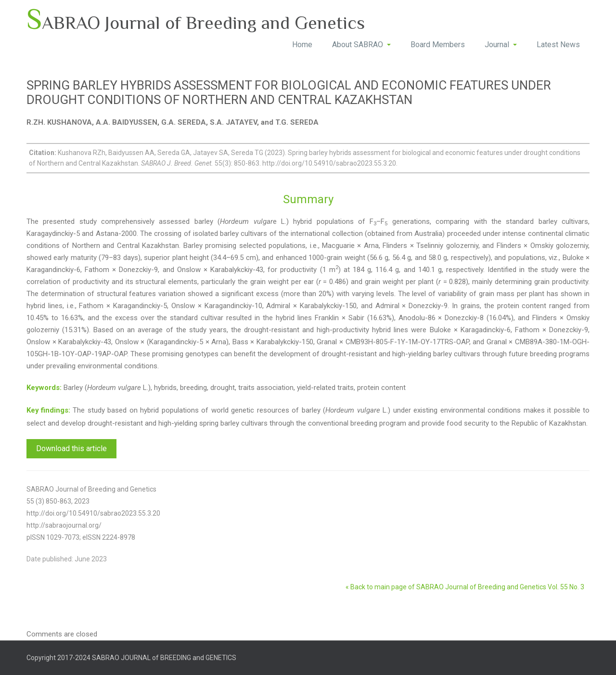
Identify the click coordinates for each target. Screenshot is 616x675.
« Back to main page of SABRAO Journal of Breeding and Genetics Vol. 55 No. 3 (465, 587)
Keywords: (44, 388)
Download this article (71, 448)
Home (302, 45)
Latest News (558, 45)
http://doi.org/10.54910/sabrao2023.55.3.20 (93, 513)
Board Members (438, 45)
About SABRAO (361, 45)
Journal (501, 45)
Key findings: (48, 410)
